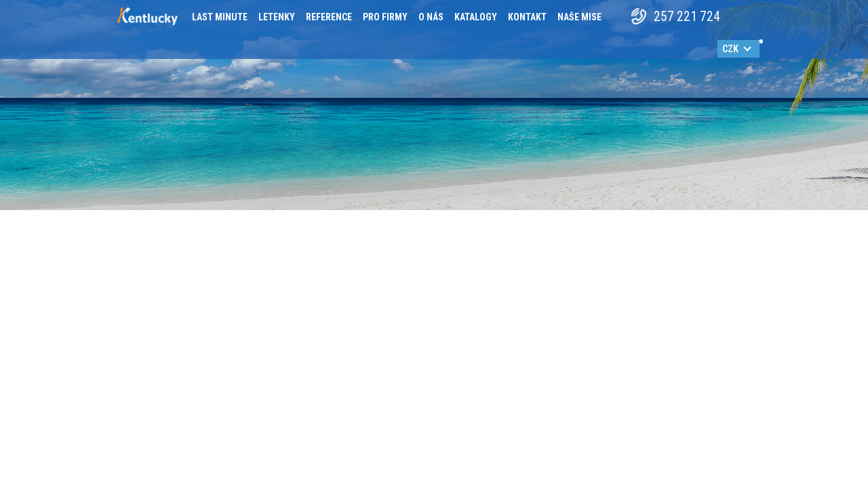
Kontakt (527, 17)
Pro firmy (385, 17)
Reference (329, 17)
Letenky (277, 17)
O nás (431, 17)
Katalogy (476, 17)
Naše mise (579, 17)
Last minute (220, 17)
